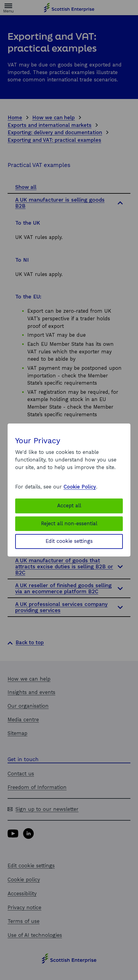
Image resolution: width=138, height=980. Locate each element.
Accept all (69, 506)
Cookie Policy (80, 487)
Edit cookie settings (69, 541)
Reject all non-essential (69, 524)
